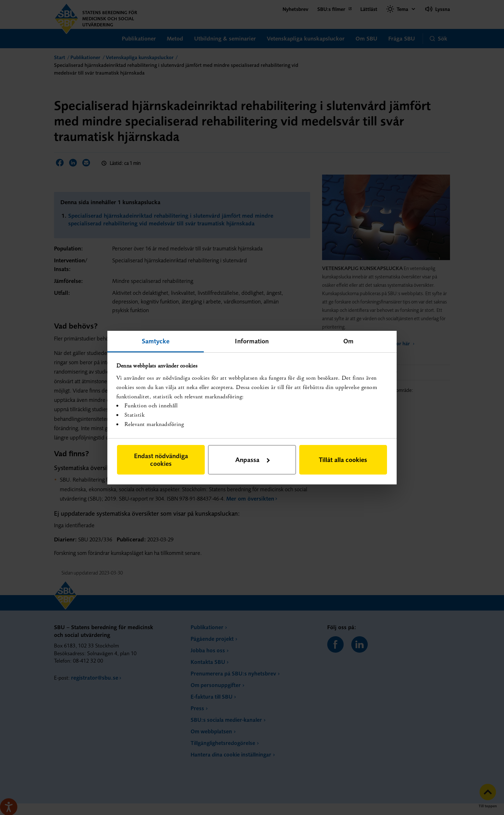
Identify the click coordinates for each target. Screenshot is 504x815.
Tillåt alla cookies (343, 460)
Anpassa (252, 460)
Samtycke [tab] (156, 341)
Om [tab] (348, 341)
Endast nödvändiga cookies (161, 460)
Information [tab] (252, 341)
